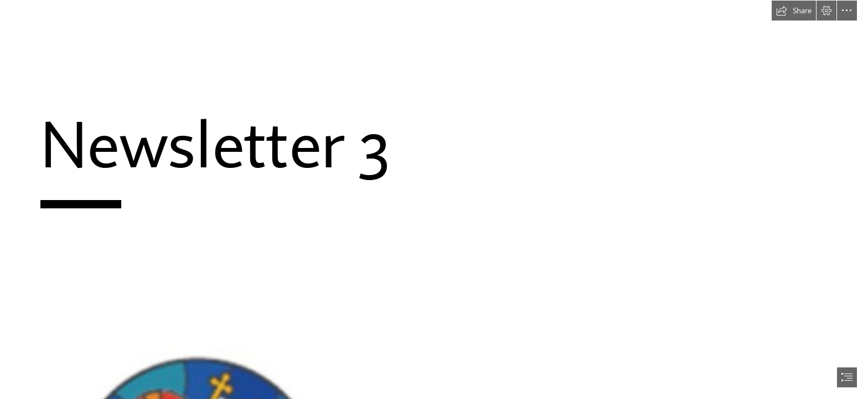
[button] (794, 11)
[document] (434, 199)
